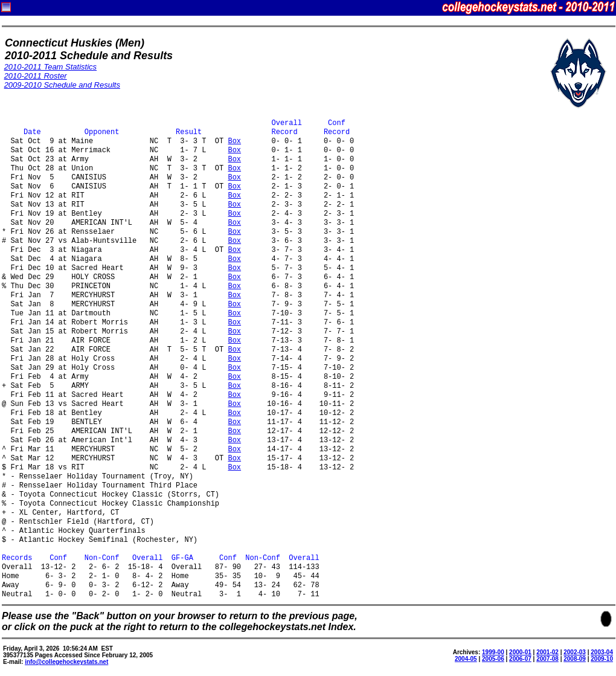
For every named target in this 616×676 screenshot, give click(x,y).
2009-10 (602, 659)
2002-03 (575, 652)
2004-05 (466, 659)
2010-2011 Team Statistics (50, 67)
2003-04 (602, 652)
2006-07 (520, 659)
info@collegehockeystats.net (66, 662)
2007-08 (547, 659)
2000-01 (520, 652)
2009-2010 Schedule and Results (62, 85)
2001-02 (547, 652)
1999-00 (493, 652)
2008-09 (575, 659)
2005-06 (493, 659)
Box (234, 142)
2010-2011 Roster (36, 76)
